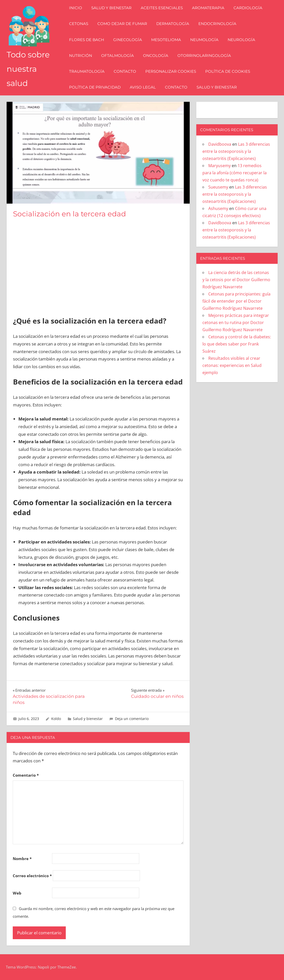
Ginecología (128, 40)
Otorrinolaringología (205, 55)
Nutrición (81, 55)
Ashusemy (218, 208)
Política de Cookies (228, 71)
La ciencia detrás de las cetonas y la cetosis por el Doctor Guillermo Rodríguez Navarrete (236, 280)
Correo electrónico (32, 876)
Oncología (156, 55)
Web (17, 893)
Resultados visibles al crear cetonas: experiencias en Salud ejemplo (232, 365)
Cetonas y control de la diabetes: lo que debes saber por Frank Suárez (237, 344)
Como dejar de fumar (123, 24)
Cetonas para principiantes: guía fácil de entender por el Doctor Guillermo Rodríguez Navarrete (236, 301)
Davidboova (220, 144)
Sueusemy (218, 187)
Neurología (242, 40)
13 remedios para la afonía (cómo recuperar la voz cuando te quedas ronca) (235, 173)
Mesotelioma (167, 40)
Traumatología (87, 71)
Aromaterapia (209, 8)
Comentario (26, 775)
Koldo (56, 719)
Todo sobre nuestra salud (29, 69)
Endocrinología (218, 24)
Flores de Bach (87, 40)
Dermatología (173, 24)
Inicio (76, 8)
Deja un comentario (132, 719)
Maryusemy (220, 166)
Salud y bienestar (112, 8)
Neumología (205, 40)
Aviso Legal (143, 87)
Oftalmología (118, 55)
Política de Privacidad (95, 87)
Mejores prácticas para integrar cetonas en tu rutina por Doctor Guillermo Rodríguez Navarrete (236, 322)
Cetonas (79, 24)
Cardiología (248, 8)
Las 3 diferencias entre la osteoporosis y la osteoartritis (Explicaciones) (236, 151)
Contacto (125, 71)
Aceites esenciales (162, 8)
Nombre (22, 859)
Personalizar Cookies (171, 71)
